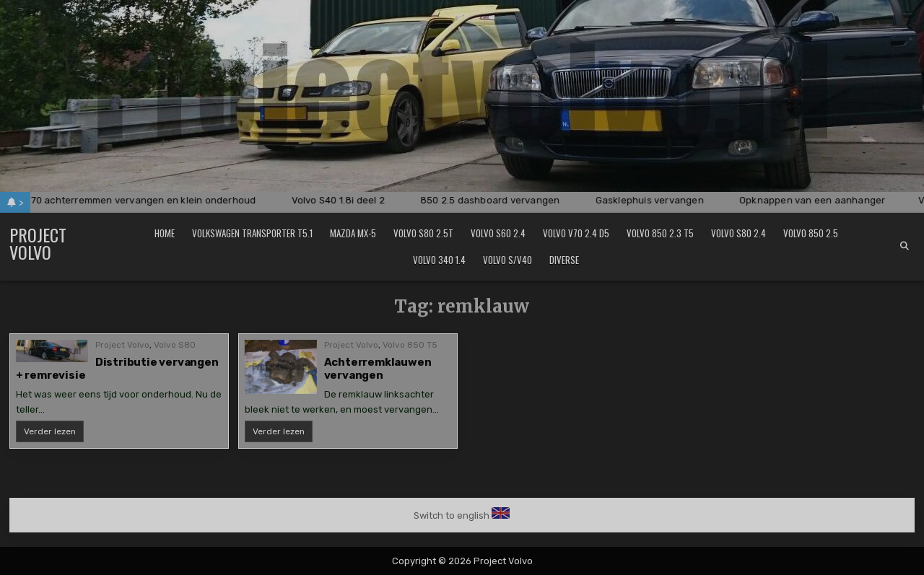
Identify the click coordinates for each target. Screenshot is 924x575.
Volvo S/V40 (507, 260)
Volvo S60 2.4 (498, 233)
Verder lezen (54, 434)
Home (165, 233)
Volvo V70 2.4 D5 (576, 233)
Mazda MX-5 (353, 233)
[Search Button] (905, 246)
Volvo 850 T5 (410, 345)
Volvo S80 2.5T (423, 233)
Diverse (564, 260)
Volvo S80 (175, 345)
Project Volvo (38, 243)
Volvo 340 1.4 (439, 260)
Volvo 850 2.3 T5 (660, 233)
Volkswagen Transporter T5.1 (252, 233)
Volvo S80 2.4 (738, 233)
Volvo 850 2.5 (811, 233)
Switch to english (452, 515)
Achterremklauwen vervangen (378, 369)
